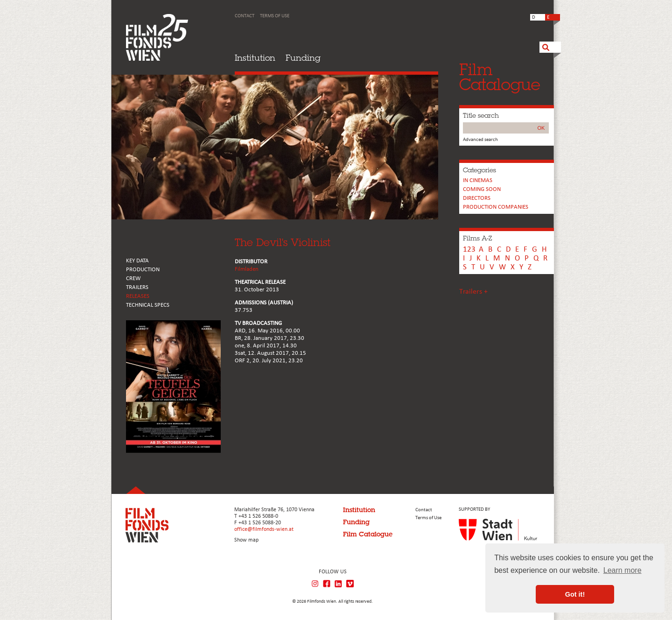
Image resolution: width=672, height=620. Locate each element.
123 (469, 250)
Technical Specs (148, 305)
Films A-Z (477, 238)
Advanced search (480, 140)
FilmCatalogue (500, 77)
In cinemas (478, 180)
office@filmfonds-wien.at (264, 529)
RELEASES (138, 296)
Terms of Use (275, 16)
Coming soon (482, 189)
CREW (133, 278)
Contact (245, 16)
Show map (246, 540)
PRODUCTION (143, 270)
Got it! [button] (575, 594)
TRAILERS (137, 287)
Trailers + (473, 292)
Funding (303, 58)
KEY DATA (137, 261)
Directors (477, 198)
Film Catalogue (368, 534)
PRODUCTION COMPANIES (496, 207)
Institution (255, 58)
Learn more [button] (623, 570)
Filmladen (247, 269)
